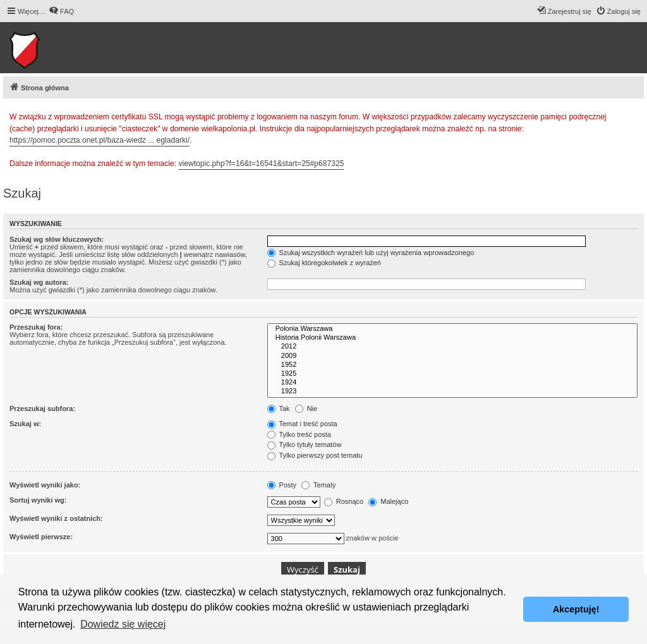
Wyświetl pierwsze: (41, 537)
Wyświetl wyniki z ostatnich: (56, 518)
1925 (452, 374)
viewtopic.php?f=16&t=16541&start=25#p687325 (262, 164)
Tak (279, 408)
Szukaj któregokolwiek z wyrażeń (324, 263)
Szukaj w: (25, 424)
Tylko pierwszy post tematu (315, 455)
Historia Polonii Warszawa (452, 338)
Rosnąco (344, 501)
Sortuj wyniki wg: (38, 500)
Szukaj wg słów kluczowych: (57, 239)
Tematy (318, 485)
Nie (306, 408)
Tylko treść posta (299, 434)
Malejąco (388, 501)
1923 (452, 391)
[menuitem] (61, 11)
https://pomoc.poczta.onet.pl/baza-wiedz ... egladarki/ (100, 140)
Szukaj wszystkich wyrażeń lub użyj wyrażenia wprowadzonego (371, 253)
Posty (282, 485)
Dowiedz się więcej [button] (123, 624)
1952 (452, 365)
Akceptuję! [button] (576, 609)
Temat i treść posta (302, 424)
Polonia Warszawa (452, 329)
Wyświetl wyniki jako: (45, 485)
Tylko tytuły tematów (305, 444)
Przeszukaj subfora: (42, 408)
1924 (452, 383)
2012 (452, 347)
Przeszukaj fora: (36, 327)
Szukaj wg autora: (39, 282)
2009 (452, 356)
